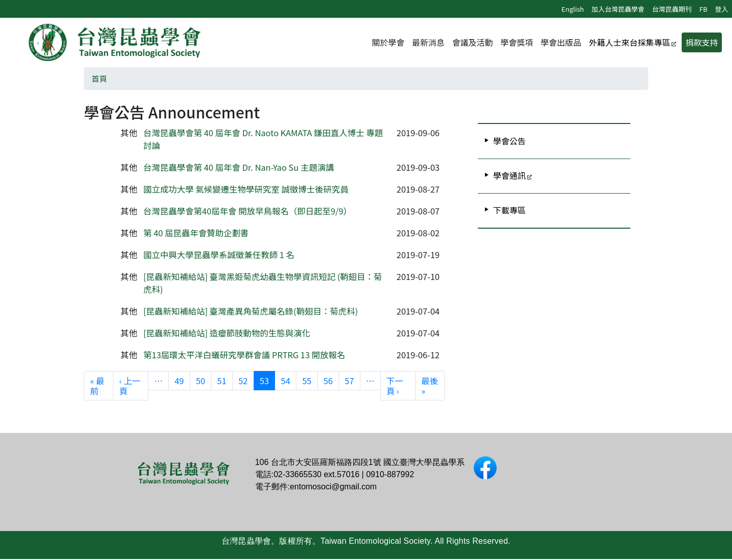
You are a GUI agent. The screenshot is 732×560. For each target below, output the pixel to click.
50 (200, 381)
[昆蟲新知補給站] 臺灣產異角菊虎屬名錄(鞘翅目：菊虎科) (252, 312)
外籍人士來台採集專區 (629, 43)
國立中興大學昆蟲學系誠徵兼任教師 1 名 (219, 255)
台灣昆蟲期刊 (672, 9)
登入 (721, 9)
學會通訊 (509, 176)
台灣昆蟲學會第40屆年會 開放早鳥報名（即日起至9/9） (248, 211)
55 (307, 381)
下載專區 (509, 210)
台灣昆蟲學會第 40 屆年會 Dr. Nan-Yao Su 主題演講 (239, 168)
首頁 (99, 79)
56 (328, 381)
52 (243, 381)
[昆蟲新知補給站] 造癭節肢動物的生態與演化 (227, 333)
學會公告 (509, 141)
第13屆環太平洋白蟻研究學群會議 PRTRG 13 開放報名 (244, 355)
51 (222, 381)
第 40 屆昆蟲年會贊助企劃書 (196, 233)
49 (179, 381)
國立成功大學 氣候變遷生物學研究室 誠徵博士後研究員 (246, 190)
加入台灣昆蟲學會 (618, 9)
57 (349, 381)
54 (286, 381)
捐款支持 (701, 43)
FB (704, 9)
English (573, 9)
